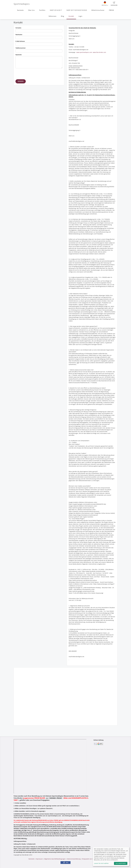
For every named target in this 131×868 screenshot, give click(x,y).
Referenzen (53, 16)
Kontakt (71, 16)
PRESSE (111, 10)
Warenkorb (114, 4)
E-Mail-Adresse (20, 41)
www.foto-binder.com (99, 52)
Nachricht (19, 55)
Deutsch (105, 4)
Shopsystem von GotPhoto (90, 859)
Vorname (18, 28)
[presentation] (29, 73)
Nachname (19, 35)
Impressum (39, 859)
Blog (62, 16)
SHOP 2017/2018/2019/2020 (77, 10)
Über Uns (31, 10)
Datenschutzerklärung (74, 859)
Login (80, 16)
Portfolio (42, 10)
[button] (65, 863)
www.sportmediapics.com (84, 52)
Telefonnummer (21, 48)
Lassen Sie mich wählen (101, 863)
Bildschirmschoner (98, 10)
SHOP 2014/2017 (56, 10)
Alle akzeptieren (121, 863)
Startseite (20, 10)
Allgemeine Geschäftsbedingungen (55, 859)
